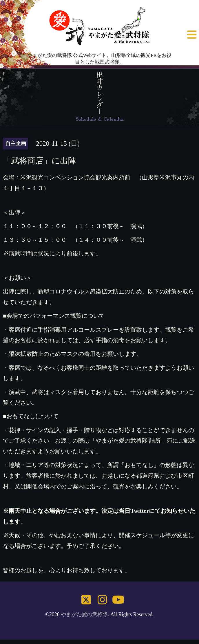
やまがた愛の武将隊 (84, 614)
